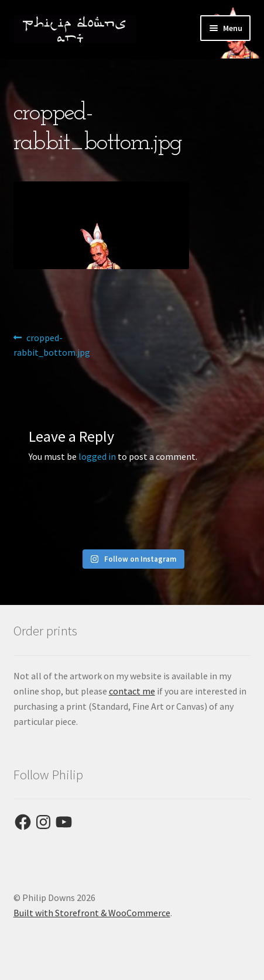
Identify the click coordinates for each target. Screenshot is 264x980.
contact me (132, 691)
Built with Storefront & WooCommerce (92, 913)
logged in (97, 456)
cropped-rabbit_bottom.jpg (52, 345)
